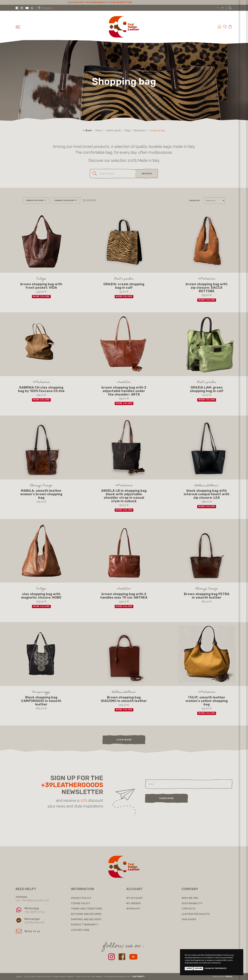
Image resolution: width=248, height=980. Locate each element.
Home (98, 130)
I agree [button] (189, 968)
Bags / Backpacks (135, 130)
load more (124, 740)
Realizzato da (223, 977)
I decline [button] (198, 968)
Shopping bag (157, 130)
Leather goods (113, 130)
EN (223, 8)
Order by (195, 201)
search (147, 174)
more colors (41, 296)
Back (87, 130)
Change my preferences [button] (215, 968)
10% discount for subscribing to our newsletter (124, 2)
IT (218, 8)
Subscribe (167, 798)
